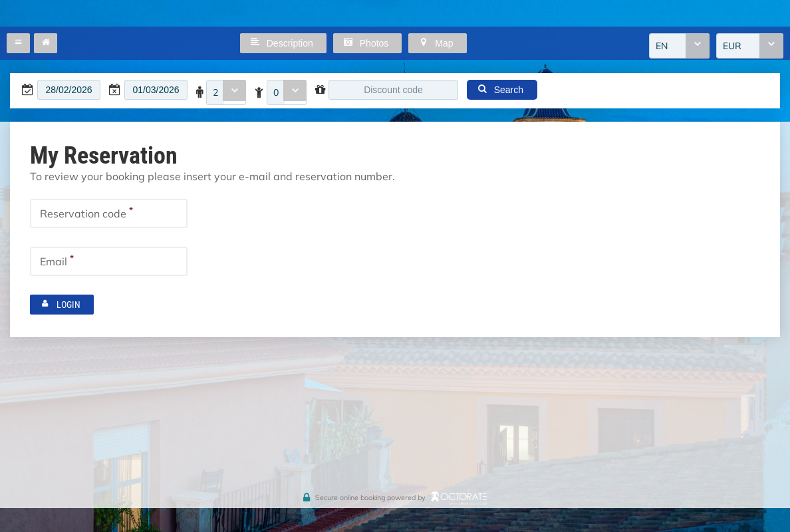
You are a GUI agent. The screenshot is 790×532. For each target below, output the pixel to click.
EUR (732, 46)
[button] (18, 43)
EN (662, 46)
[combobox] (679, 46)
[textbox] (69, 90)
